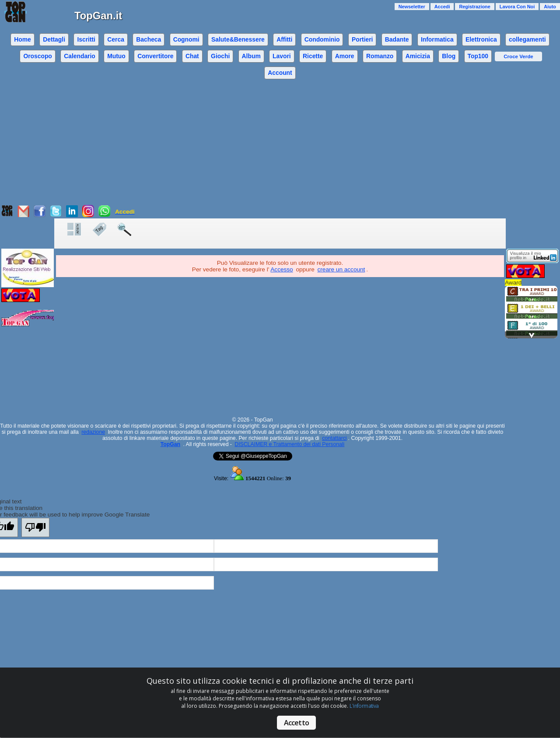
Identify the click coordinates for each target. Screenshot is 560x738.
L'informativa (364, 706)
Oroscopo (37, 56)
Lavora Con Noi (517, 7)
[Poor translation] (35, 527)
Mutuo (116, 56)
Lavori (282, 56)
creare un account (341, 269)
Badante (397, 39)
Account (280, 73)
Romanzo (380, 56)
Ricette (313, 56)
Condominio (322, 39)
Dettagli (54, 39)
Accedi (442, 7)
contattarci (334, 438)
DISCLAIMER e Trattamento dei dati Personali (289, 444)
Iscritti (86, 39)
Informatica (437, 39)
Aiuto (550, 7)
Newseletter (412, 7)
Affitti (284, 39)
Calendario (80, 56)
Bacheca (149, 39)
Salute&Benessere (238, 39)
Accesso (282, 269)
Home (23, 39)
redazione (93, 432)
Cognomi (186, 39)
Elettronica (481, 39)
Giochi (220, 56)
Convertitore (155, 56)
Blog (449, 56)
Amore (345, 56)
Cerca (116, 39)
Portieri (362, 39)
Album (251, 56)
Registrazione (474, 7)
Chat (192, 56)
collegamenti (527, 39)
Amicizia (418, 56)
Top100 (478, 56)
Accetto (296, 723)
